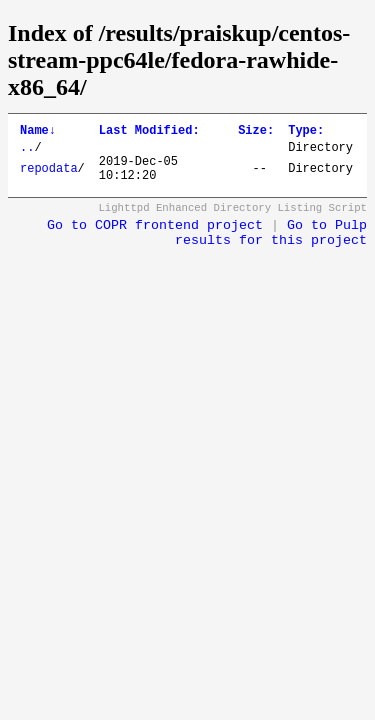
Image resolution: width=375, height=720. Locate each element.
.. (27, 152)
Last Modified (149, 132)
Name (38, 132)
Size (256, 132)
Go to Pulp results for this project (271, 245)
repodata (49, 177)
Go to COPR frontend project (155, 237)
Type (306, 132)
